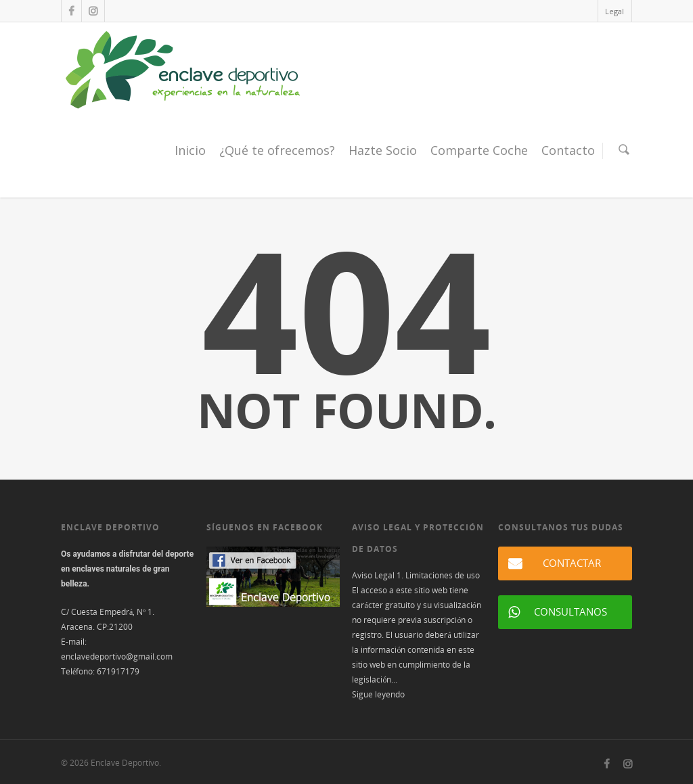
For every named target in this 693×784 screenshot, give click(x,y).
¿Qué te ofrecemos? (277, 150)
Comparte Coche (479, 150)
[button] (565, 563)
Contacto (568, 150)
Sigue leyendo (378, 694)
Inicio (190, 150)
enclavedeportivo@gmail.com (117, 656)
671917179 (118, 671)
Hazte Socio (383, 150)
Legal (614, 11)
